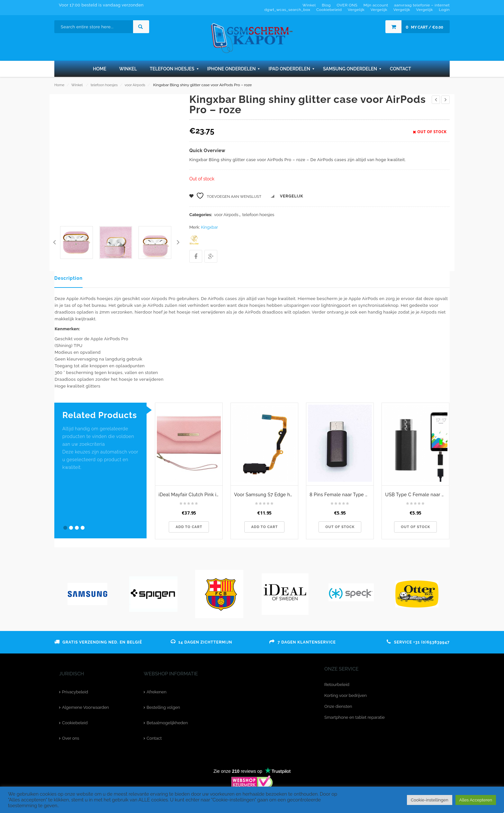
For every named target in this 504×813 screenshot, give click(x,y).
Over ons (71, 738)
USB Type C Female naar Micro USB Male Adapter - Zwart (417, 495)
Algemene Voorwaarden (85, 707)
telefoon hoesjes (104, 85)
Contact (154, 738)
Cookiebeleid (75, 723)
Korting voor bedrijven (346, 695)
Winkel (77, 85)
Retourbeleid (337, 685)
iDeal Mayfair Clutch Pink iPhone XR (190, 495)
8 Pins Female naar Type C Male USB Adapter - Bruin (342, 495)
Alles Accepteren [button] (476, 800)
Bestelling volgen (163, 707)
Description (68, 278)
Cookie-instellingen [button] (430, 800)
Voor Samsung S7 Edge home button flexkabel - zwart (266, 495)
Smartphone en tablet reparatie (355, 717)
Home (59, 85)
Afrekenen (157, 692)
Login (444, 10)
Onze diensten (338, 706)
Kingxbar (209, 227)
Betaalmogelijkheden (167, 723)
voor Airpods (135, 85)
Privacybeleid (75, 692)
